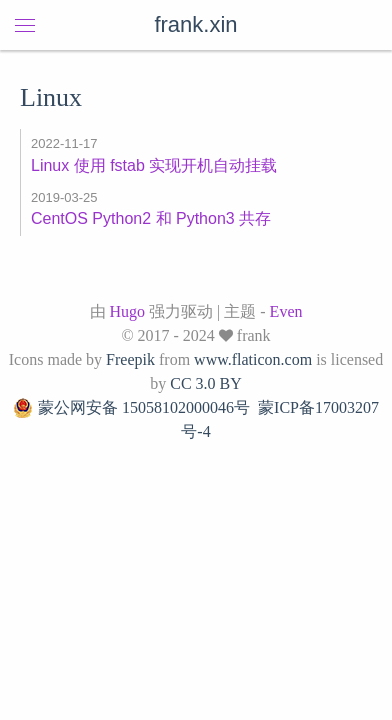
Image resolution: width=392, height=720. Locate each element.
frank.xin (195, 24)
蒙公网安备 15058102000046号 (131, 408)
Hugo (128, 311)
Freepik (130, 359)
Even (286, 311)
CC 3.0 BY (206, 383)
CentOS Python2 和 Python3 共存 (151, 218)
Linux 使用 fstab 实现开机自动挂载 (154, 165)
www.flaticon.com (253, 359)
